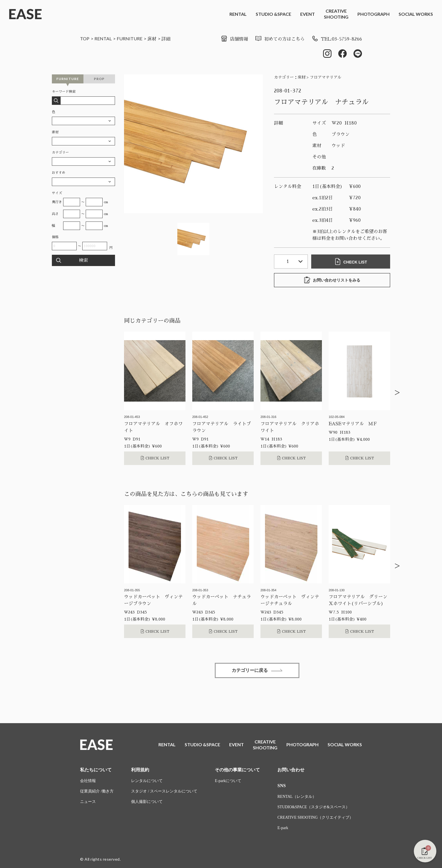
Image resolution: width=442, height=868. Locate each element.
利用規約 (140, 770)
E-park (283, 828)
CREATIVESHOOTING (336, 14)
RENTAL (238, 14)
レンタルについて (147, 781)
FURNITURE (130, 38)
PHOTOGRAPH (374, 14)
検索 (83, 260)
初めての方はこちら (280, 39)
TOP (85, 38)
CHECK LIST (351, 262)
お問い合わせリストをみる (332, 280)
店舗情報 (234, 39)
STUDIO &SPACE (273, 14)
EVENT (308, 14)
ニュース (88, 802)
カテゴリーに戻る (257, 670)
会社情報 (88, 781)
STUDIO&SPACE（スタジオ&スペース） (313, 807)
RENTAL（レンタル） (297, 797)
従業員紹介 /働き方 (97, 791)
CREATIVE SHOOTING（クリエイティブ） (315, 817)
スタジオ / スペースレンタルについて (164, 791)
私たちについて (96, 770)
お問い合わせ (291, 770)
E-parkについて (228, 781)
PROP (99, 79)
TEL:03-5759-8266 (337, 39)
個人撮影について (147, 802)
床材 (152, 38)
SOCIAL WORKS (416, 14)
